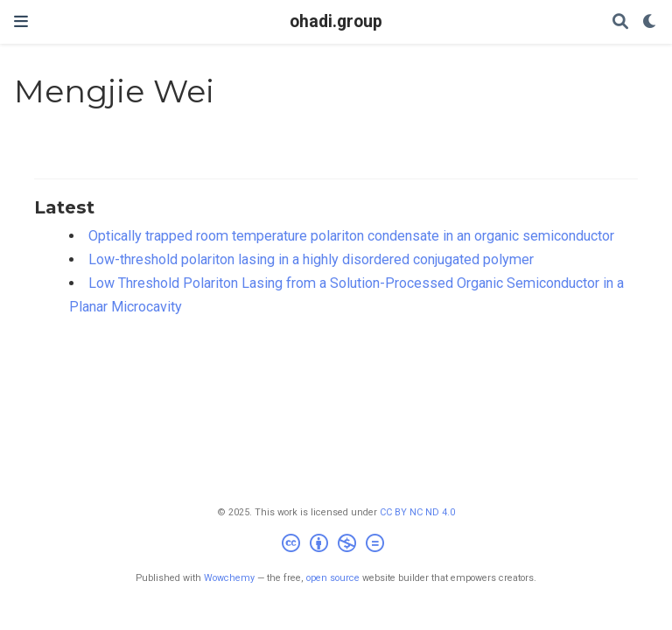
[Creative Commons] (336, 546)
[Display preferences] (650, 22)
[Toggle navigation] (21, 21)
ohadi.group (336, 21)
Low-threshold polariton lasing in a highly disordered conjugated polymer (311, 259)
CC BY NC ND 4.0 (417, 512)
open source (333, 578)
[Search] (620, 22)
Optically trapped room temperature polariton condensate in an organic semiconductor (351, 236)
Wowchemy (229, 578)
